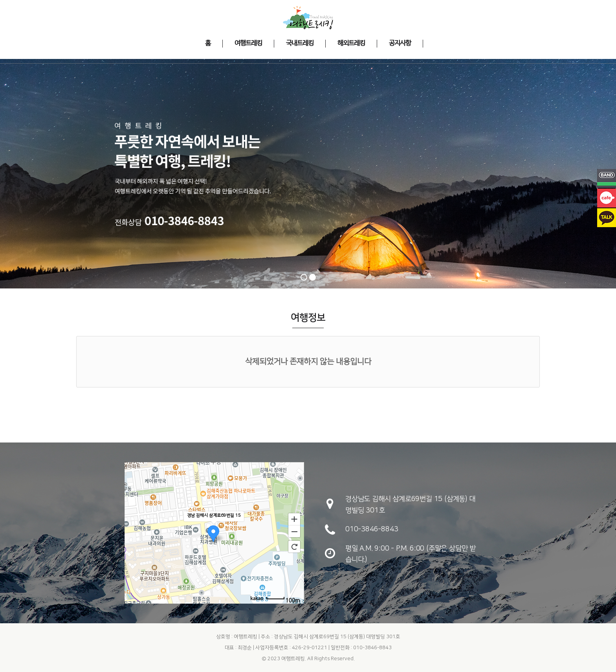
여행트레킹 (293, 659)
